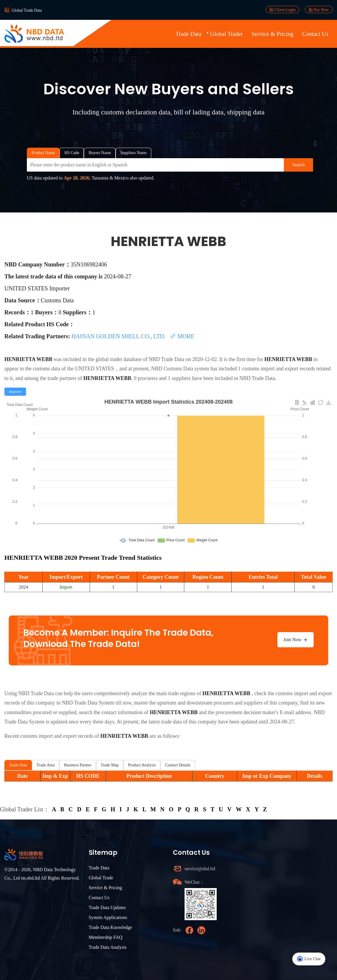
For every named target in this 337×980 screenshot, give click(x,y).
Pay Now (319, 10)
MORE (182, 336)
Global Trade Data (27, 10)
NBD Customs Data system (180, 369)
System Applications (108, 917)
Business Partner (78, 765)
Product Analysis (142, 765)
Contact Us (315, 34)
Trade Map (110, 765)
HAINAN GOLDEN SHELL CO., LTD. (119, 336)
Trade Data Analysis (108, 947)
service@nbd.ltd (200, 869)
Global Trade (101, 878)
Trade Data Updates (107, 907)
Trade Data (189, 34)
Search (298, 165)
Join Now (296, 640)
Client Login (283, 10)
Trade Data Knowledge (111, 927)
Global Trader (227, 34)
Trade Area (46, 765)
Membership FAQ (106, 937)
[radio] (15, 392)
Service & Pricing (272, 34)
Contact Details (178, 765)
